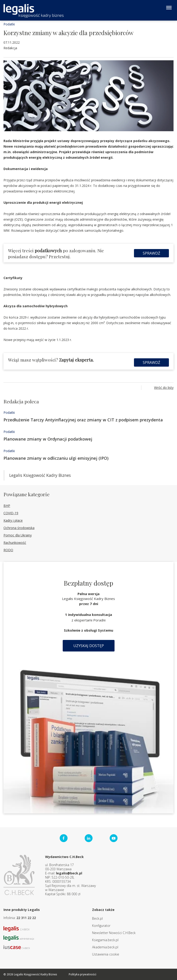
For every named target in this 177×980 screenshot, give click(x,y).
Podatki (9, 24)
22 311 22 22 (26, 918)
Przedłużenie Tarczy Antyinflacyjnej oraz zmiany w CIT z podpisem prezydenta (83, 420)
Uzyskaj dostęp (89, 646)
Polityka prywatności (82, 974)
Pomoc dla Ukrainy (18, 535)
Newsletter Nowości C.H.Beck (114, 933)
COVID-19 (11, 513)
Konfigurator (101, 926)
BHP (7, 506)
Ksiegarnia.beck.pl (105, 940)
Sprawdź (151, 253)
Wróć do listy (164, 388)
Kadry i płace (13, 520)
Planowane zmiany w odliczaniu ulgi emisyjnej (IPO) (56, 458)
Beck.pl (97, 918)
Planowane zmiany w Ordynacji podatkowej (48, 439)
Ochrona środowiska (19, 528)
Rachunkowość (15, 543)
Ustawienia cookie (106, 954)
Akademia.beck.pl (105, 947)
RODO (8, 550)
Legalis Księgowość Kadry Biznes (40, 475)
